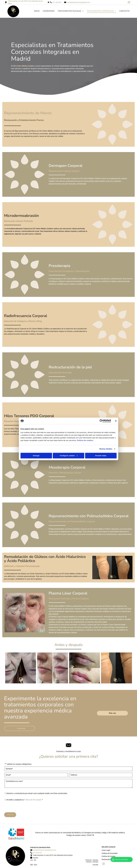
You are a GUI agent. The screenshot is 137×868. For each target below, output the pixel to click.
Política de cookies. (85, 440)
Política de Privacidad (33, 800)
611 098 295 (57, 2)
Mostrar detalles (106, 449)
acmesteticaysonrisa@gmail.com (78, 2)
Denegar (36, 456)
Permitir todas (101, 456)
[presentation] (21, 807)
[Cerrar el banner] (116, 421)
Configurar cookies (69, 456)
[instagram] (129, 3)
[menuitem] (35, 11)
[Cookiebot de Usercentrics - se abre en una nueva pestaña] (101, 421)
